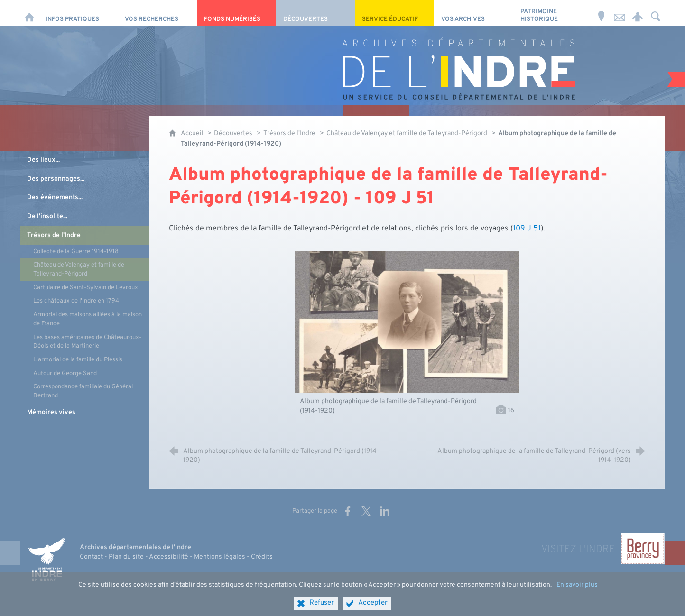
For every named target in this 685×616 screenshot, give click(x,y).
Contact (91, 557)
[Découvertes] (316, 13)
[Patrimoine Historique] (553, 13)
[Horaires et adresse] (602, 13)
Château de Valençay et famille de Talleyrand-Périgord (407, 133)
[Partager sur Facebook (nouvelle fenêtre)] (348, 511)
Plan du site (126, 557)
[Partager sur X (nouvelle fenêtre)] (366, 511)
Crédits (262, 557)
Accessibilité (169, 557)
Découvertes (233, 133)
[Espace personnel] (638, 13)
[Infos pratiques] (78, 13)
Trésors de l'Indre (289, 133)
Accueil (193, 133)
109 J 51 (527, 229)
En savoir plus (577, 597)
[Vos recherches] (157, 13)
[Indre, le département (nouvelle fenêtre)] (46, 560)
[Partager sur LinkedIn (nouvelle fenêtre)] (385, 511)
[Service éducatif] (394, 13)
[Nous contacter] (620, 13)
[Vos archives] (474, 13)
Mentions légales (220, 557)
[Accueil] (29, 13)
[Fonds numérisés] (236, 13)
